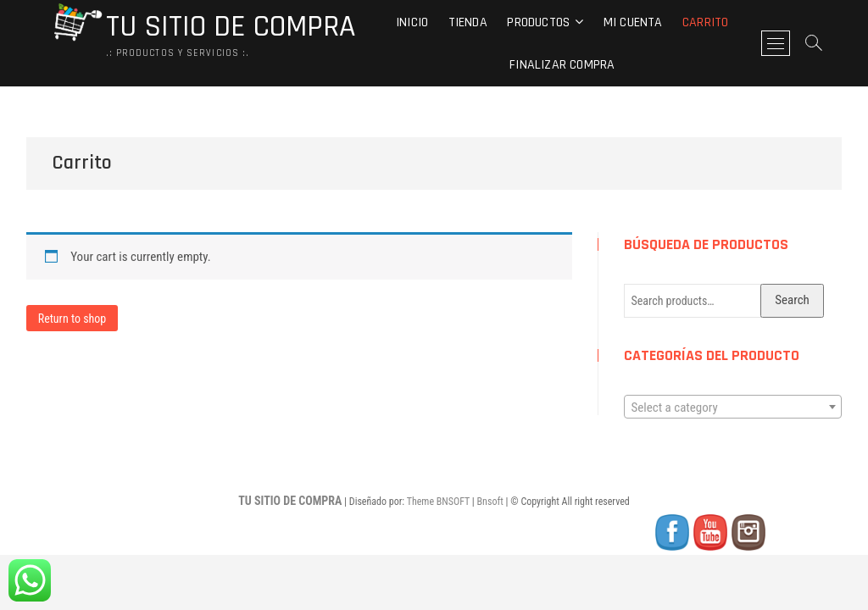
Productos (538, 22)
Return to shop (72, 319)
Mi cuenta (633, 22)
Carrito (705, 22)
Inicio (412, 22)
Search (792, 300)
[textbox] (733, 408)
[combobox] (733, 407)
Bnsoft (490, 502)
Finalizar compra (562, 65)
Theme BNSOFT (438, 502)
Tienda (468, 22)
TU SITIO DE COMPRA (231, 27)
